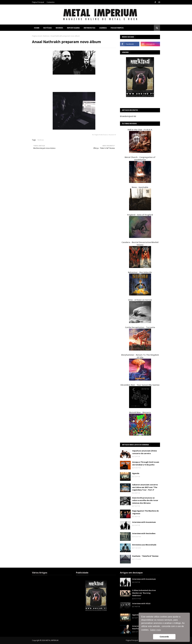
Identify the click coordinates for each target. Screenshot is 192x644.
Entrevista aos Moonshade (144, 545)
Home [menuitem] (37, 28)
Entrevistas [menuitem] (90, 28)
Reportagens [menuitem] (73, 28)
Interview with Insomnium (144, 522)
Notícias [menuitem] (48, 28)
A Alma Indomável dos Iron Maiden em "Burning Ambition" (144, 593)
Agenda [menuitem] (103, 28)
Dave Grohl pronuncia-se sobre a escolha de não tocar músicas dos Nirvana (145, 500)
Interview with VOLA (141, 603)
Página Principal (38, 2)
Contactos (51, 2)
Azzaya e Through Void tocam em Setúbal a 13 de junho (146, 463)
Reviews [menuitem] (59, 28)
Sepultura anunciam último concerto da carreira (145, 452)
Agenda (136, 473)
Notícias (46, 36)
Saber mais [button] (156, 630)
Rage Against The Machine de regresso (145, 512)
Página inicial (37, 36)
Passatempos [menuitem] (117, 28)
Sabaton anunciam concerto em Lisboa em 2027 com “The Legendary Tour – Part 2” (145, 487)
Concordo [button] (164, 637)
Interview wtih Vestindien (144, 533)
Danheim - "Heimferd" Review (145, 556)
